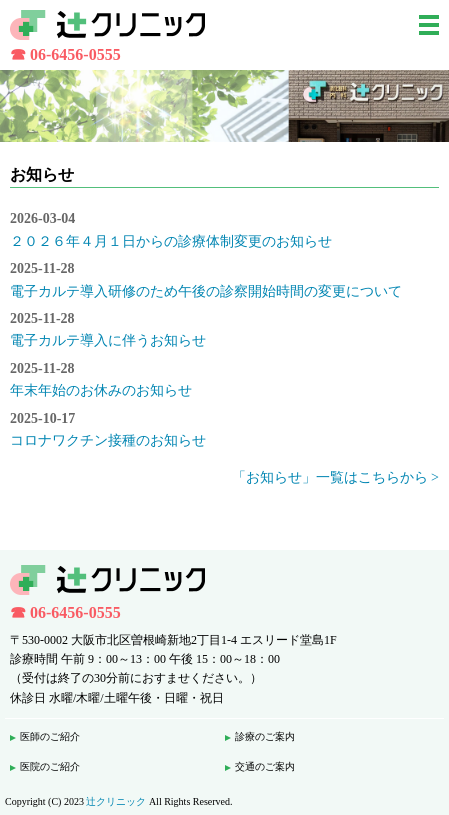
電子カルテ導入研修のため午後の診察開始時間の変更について (206, 291)
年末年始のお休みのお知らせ (101, 390)
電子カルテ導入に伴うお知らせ (108, 340)
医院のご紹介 (50, 766)
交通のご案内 (265, 766)
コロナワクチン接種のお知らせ (108, 440)
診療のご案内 (265, 736)
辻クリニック (116, 801)
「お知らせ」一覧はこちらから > (335, 477)
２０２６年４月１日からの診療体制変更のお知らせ (171, 241)
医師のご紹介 (50, 736)
